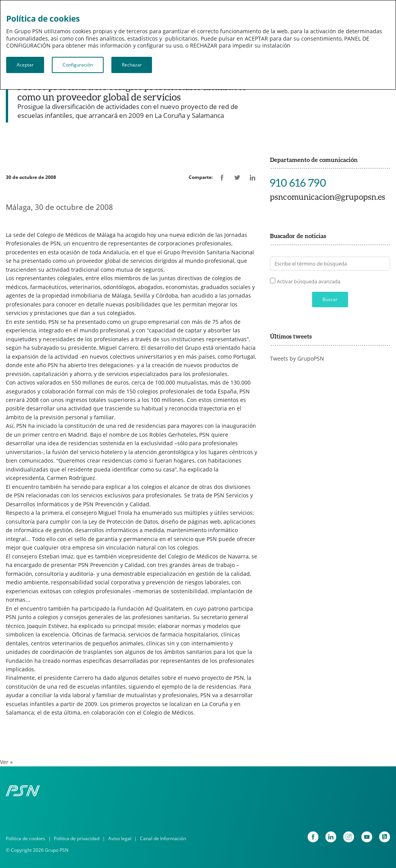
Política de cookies (26, 838)
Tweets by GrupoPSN (297, 358)
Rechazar (132, 65)
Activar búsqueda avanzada (309, 281)
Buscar (330, 299)
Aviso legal (120, 838)
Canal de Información (163, 838)
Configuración (78, 65)
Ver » (6, 762)
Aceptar (25, 65)
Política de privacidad (77, 838)
